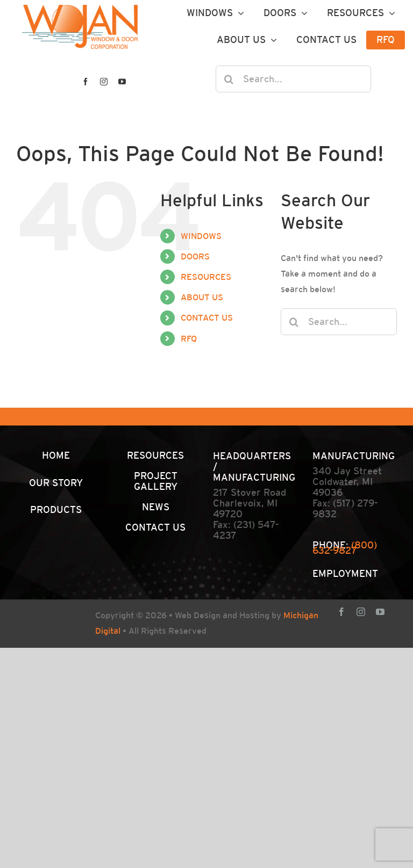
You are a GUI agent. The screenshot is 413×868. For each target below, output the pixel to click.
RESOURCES (206, 277)
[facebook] (86, 82)
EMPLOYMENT (345, 573)
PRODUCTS (56, 509)
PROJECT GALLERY (156, 481)
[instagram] (104, 82)
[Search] (229, 79)
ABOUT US (202, 297)
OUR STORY (56, 483)
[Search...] (293, 79)
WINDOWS (201, 236)
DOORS (195, 256)
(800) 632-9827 (345, 548)
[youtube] (122, 82)
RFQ (189, 339)
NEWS (156, 507)
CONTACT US (207, 318)
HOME (56, 455)
